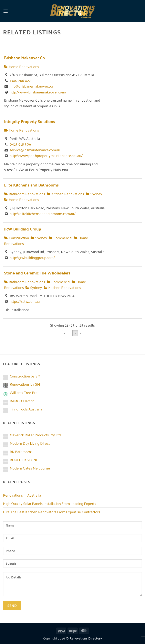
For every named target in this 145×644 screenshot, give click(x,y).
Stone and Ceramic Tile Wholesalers (37, 273)
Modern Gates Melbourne (30, 468)
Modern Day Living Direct (30, 443)
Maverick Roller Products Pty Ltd (35, 435)
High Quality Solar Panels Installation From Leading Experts (50, 503)
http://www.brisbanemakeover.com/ (38, 92)
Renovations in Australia (22, 495)
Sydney (94, 194)
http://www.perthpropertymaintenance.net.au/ (46, 155)
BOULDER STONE (24, 460)
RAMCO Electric (22, 401)
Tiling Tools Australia (26, 409)
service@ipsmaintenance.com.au (35, 150)
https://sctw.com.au (25, 301)
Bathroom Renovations (25, 194)
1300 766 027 (20, 80)
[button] (6, 11)
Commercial (60, 238)
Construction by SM (25, 376)
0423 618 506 (20, 144)
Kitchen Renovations (65, 194)
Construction (17, 238)
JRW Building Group (23, 229)
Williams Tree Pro (24, 392)
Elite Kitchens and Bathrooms (31, 185)
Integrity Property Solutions (30, 121)
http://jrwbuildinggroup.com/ (32, 257)
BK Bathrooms (21, 451)
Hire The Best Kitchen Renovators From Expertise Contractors (52, 512)
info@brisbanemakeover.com (32, 86)
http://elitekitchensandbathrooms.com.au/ (43, 213)
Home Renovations (22, 66)
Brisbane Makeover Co (24, 58)
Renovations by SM (25, 384)
